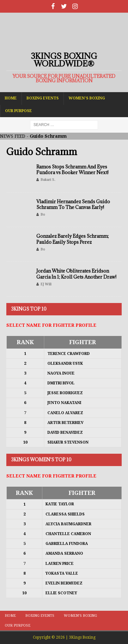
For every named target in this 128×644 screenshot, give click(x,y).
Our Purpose (18, 111)
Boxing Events (43, 98)
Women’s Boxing (87, 98)
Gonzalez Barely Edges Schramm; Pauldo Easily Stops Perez (73, 239)
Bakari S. (48, 180)
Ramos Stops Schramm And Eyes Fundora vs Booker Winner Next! (72, 170)
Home (11, 98)
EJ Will (46, 284)
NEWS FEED (13, 136)
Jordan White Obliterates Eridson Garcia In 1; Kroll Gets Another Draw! (76, 274)
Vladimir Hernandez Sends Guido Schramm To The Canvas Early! (73, 204)
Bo (43, 215)
